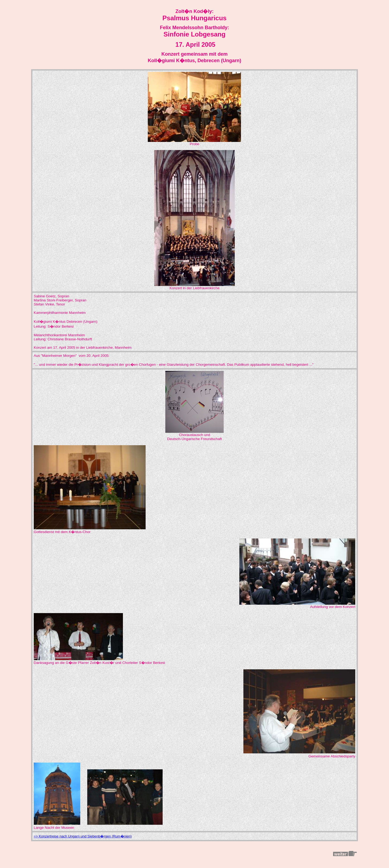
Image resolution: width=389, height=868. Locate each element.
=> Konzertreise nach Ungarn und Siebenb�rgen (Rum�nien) (83, 836)
